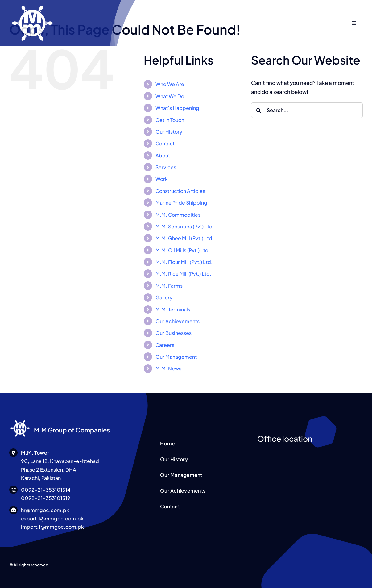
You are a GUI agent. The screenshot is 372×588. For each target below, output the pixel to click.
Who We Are (170, 84)
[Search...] (307, 110)
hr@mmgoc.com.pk (45, 510)
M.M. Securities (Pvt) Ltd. (185, 226)
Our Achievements (178, 321)
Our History (169, 132)
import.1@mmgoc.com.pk (52, 527)
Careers (165, 345)
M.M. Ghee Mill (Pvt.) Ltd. (185, 238)
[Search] (259, 110)
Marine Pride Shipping (181, 203)
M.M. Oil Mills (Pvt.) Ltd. (183, 250)
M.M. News (168, 368)
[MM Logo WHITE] (20, 420)
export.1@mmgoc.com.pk (52, 518)
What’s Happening (177, 108)
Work (162, 179)
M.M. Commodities (178, 215)
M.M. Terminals (173, 309)
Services (166, 167)
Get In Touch (170, 120)
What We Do (170, 96)
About (163, 155)
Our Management (176, 357)
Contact (165, 143)
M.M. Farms (169, 286)
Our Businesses (174, 333)
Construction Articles (180, 191)
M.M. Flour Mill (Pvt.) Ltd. (184, 262)
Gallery (164, 297)
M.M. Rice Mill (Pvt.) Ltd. (183, 274)
